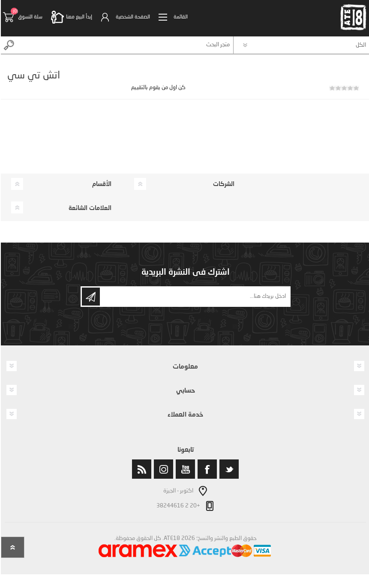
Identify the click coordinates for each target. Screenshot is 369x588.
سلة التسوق (29, 17)
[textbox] (125, 45)
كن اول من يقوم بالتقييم (157, 88)
